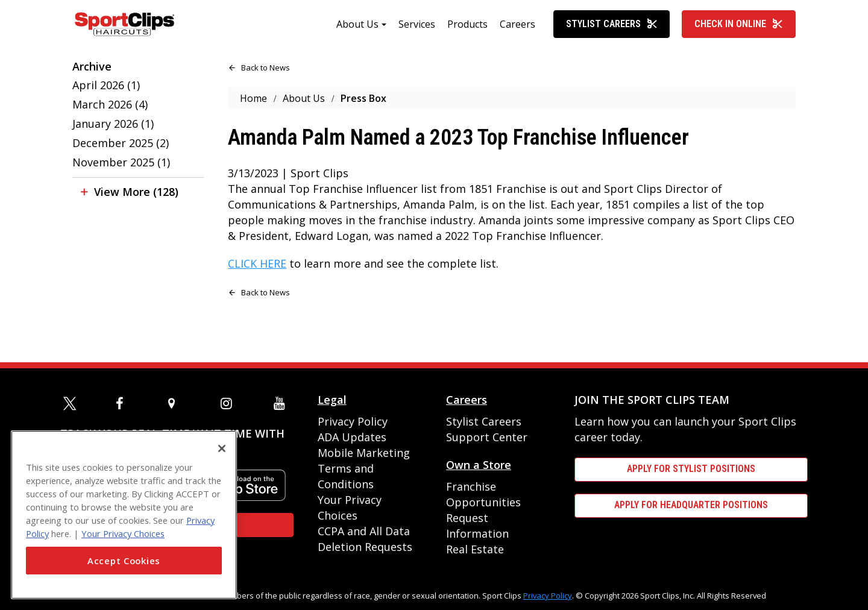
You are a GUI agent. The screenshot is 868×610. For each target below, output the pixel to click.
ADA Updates (352, 437)
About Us (357, 34)
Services (417, 34)
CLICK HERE (257, 274)
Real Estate (475, 549)
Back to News (265, 78)
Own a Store (479, 465)
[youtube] (282, 403)
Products (467, 34)
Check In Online (739, 34)
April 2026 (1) (106, 95)
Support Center (487, 437)
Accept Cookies (124, 561)
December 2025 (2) (121, 153)
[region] (124, 515)
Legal (332, 400)
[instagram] (229, 403)
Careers (517, 34)
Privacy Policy (353, 421)
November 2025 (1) (121, 172)
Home (253, 108)
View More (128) (136, 202)
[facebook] (124, 403)
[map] (177, 403)
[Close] (222, 448)
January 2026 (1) (113, 134)
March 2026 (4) (110, 115)
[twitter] (72, 403)
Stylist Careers (612, 34)
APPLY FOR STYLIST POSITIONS (691, 469)
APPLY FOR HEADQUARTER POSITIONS (691, 505)
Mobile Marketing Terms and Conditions (364, 468)
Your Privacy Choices (123, 533)
